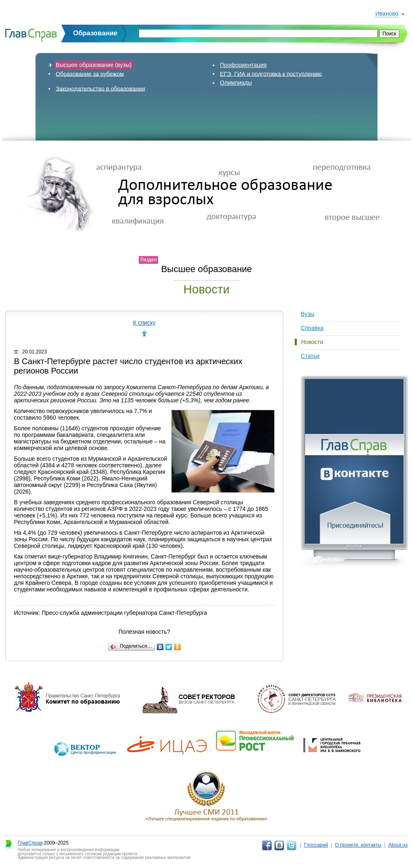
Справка (312, 328)
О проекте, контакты (358, 845)
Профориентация (243, 65)
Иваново (387, 14)
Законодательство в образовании (101, 88)
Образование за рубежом (90, 74)
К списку (144, 323)
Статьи (310, 356)
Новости (312, 342)
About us (398, 845)
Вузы (308, 314)
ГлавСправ (30, 843)
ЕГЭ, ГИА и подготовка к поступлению (271, 74)
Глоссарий (316, 845)
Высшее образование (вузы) (94, 65)
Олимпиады (236, 83)
